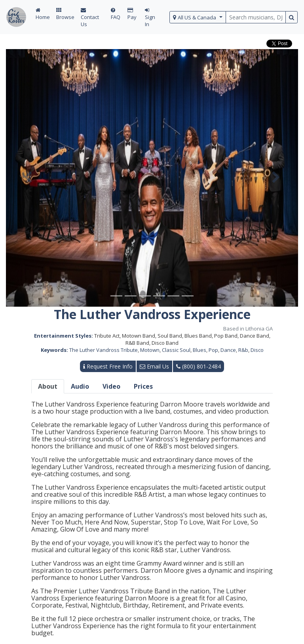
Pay (132, 14)
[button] (28, 178)
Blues (199, 350)
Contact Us (90, 18)
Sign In (150, 18)
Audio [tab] (80, 386)
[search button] (292, 17)
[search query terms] (256, 17)
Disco (257, 350)
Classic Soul (176, 350)
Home (43, 14)
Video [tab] (111, 386)
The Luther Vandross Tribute (104, 350)
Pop (213, 350)
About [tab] (48, 386)
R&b (243, 350)
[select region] (198, 17)
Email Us (154, 366)
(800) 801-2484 (199, 366)
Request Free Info (108, 366)
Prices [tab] (143, 386)
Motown (150, 350)
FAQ (116, 14)
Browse (65, 14)
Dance (228, 350)
